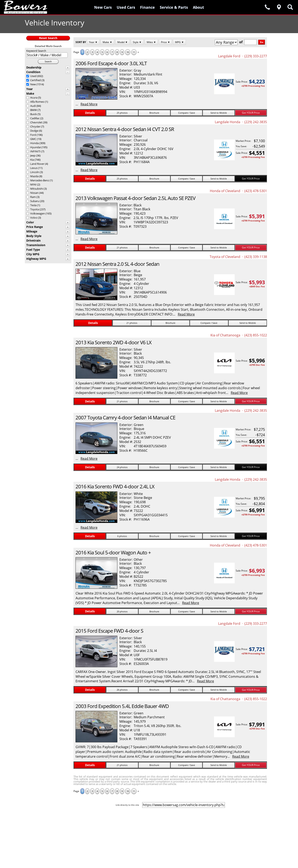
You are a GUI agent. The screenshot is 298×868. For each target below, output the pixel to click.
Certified (35, 80)
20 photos (122, 611)
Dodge (34, 131)
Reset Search (48, 38)
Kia (32, 160)
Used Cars (126, 7)
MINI (33, 184)
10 (128, 52)
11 (134, 52)
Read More (89, 104)
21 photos (122, 247)
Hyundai (35, 147)
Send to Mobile (219, 113)
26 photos (122, 690)
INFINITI (35, 151)
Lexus (34, 168)
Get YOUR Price (251, 113)
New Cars (103, 7)
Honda (34, 143)
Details (90, 113)
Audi (33, 106)
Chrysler (35, 126)
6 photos (122, 536)
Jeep (33, 155)
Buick (34, 114)
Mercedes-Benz (40, 180)
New (33, 84)
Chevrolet (36, 122)
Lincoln (35, 172)
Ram (33, 197)
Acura (34, 98)
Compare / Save (187, 113)
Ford (33, 135)
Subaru (35, 201)
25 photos (122, 113)
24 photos (122, 467)
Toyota (35, 209)
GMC (33, 139)
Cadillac (35, 118)
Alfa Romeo (37, 102)
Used (33, 76)
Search (48, 61)
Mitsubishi (37, 189)
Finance (147, 7)
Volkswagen (38, 213)
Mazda (34, 176)
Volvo (34, 218)
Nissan (34, 193)
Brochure (154, 113)
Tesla (33, 205)
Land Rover (37, 164)
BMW (34, 110)
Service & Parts (174, 7)
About (198, 7)
